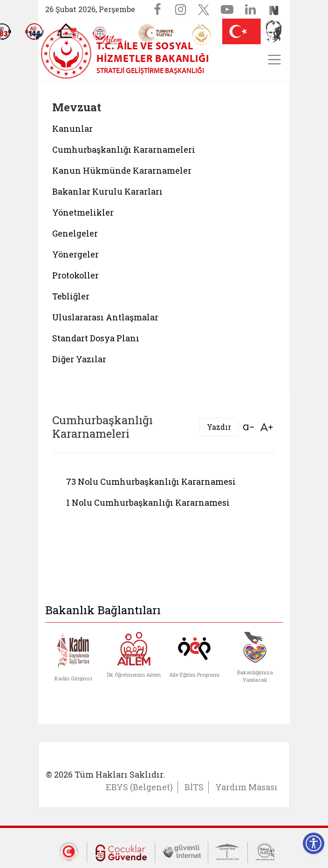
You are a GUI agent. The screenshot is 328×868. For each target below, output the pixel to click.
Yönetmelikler (83, 212)
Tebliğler (71, 296)
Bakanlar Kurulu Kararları (107, 191)
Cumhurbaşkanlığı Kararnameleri (124, 149)
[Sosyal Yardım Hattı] (34, 32)
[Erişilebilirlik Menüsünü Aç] (314, 843)
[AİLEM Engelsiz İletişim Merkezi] (108, 36)
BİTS (194, 787)
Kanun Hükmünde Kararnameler (122, 170)
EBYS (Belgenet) (139, 787)
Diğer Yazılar (79, 359)
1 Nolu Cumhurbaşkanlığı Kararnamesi (148, 502)
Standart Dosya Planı (96, 338)
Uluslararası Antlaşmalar (105, 317)
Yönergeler (75, 254)
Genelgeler (75, 233)
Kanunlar (72, 129)
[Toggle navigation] (274, 60)
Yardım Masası (246, 787)
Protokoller (75, 275)
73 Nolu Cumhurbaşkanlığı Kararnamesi (151, 481)
